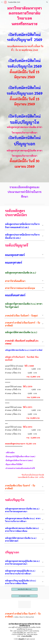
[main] (24, 91)
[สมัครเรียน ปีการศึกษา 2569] (24, 589)
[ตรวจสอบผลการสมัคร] (24, 596)
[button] (2, 2)
